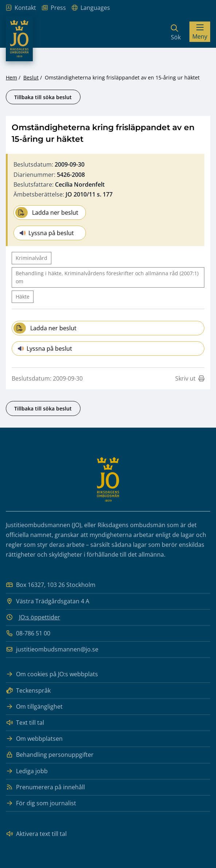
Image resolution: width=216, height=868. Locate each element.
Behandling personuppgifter (50, 755)
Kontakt (21, 8)
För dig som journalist (41, 803)
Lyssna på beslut (47, 233)
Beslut (31, 77)
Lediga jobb (27, 771)
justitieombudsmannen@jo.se (52, 649)
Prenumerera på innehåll (45, 787)
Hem (11, 77)
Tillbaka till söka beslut (43, 97)
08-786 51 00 (28, 633)
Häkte (23, 297)
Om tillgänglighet (34, 707)
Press (54, 8)
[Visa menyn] (200, 32)
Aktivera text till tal (36, 834)
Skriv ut (190, 378)
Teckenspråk (28, 691)
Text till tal (25, 723)
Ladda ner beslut (47, 213)
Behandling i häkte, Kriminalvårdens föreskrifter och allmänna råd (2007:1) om (107, 277)
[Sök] (176, 32)
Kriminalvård (32, 258)
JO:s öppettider (40, 617)
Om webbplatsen (34, 739)
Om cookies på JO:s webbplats (52, 674)
